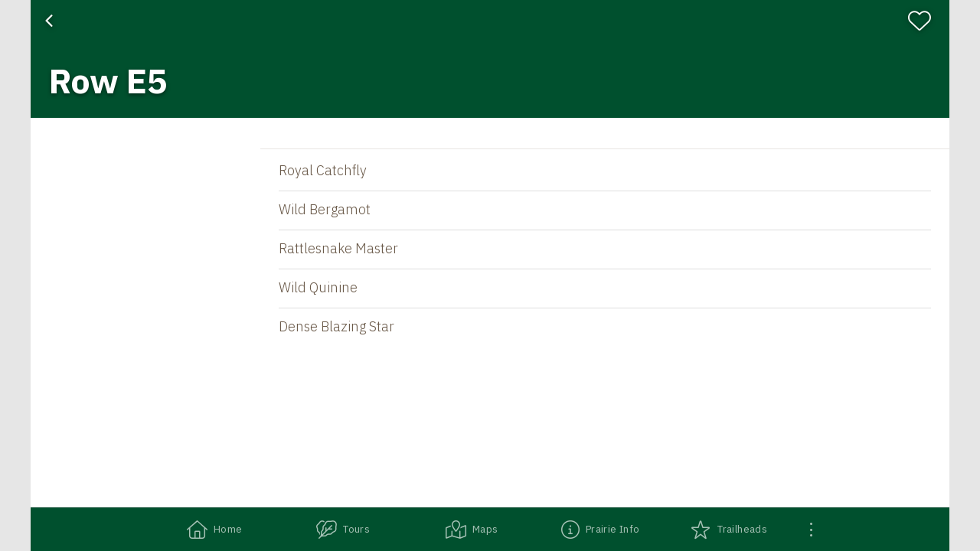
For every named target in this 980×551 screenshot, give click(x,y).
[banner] (490, 59)
